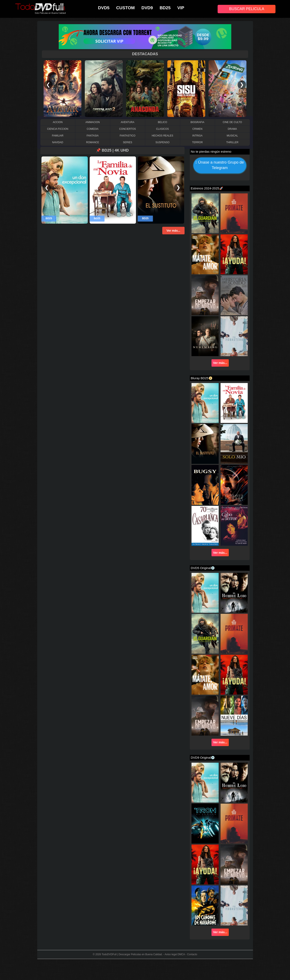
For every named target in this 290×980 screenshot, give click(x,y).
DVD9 (147, 8)
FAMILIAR (58, 136)
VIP (181, 8)
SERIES (128, 142)
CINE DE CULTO (232, 122)
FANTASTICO (128, 136)
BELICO (162, 122)
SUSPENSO (163, 142)
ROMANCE (92, 142)
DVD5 (104, 8)
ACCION (58, 122)
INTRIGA (198, 136)
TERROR (198, 142)
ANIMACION (93, 122)
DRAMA (232, 129)
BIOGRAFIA (197, 122)
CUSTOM (125, 8)
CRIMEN (197, 129)
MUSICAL (232, 136)
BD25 (165, 8)
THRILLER (232, 142)
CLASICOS (163, 129)
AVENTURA (128, 122)
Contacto (192, 954)
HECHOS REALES (162, 136)
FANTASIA (92, 136)
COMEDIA (93, 129)
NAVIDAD (58, 142)
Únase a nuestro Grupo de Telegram (220, 166)
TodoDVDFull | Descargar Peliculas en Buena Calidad (132, 954)
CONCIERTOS (128, 129)
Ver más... (173, 231)
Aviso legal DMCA (175, 954)
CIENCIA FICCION (58, 129)
